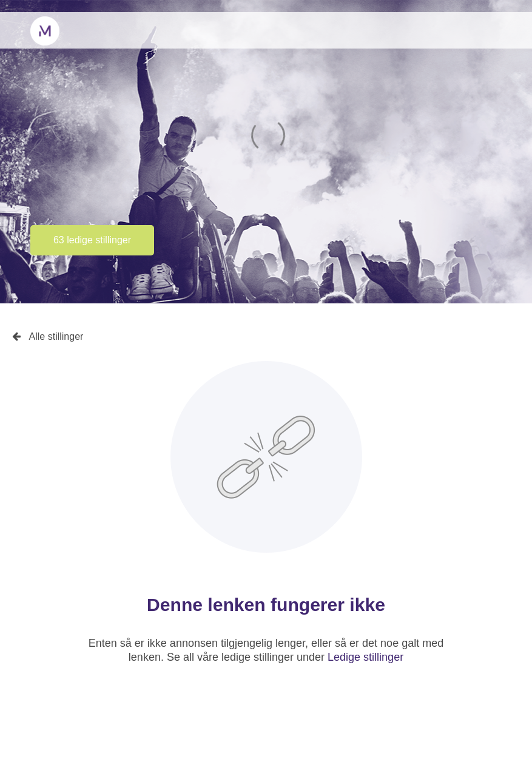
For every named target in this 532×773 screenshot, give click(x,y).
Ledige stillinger (365, 657)
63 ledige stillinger (92, 240)
